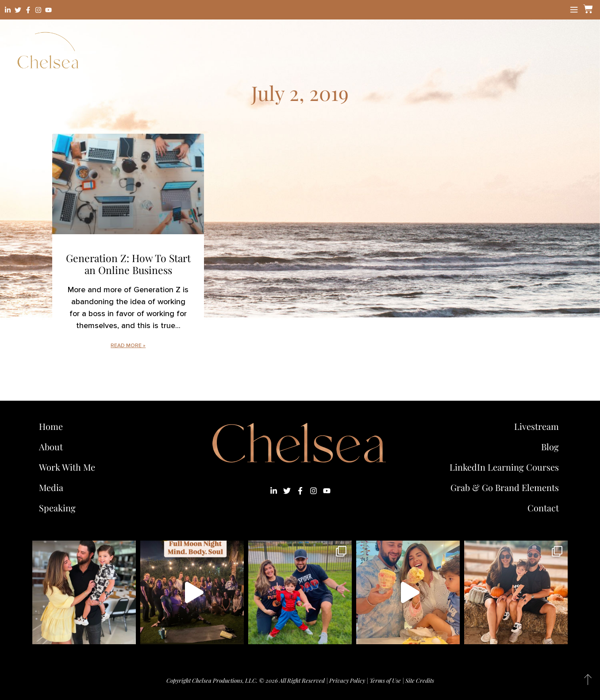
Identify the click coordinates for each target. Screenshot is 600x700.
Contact (543, 508)
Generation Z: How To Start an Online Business (128, 264)
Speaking (57, 508)
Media (51, 487)
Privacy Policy (347, 680)
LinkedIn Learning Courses (504, 467)
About (51, 447)
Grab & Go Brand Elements (505, 487)
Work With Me (69, 467)
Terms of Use (385, 680)
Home (51, 426)
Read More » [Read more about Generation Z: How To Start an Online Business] (128, 346)
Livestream (537, 426)
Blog (550, 447)
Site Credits (420, 680)
